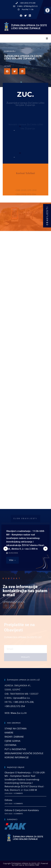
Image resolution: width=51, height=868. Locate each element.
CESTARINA (11, 745)
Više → (13, 560)
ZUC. (26, 94)
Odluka (8, 800)
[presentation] (6, 549)
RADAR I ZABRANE (14, 737)
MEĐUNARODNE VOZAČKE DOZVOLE (24, 753)
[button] (47, 10)
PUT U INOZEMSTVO (15, 749)
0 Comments (18, 793)
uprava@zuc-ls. (22, 698)
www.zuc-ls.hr (19, 713)
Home (7, 66)
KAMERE (9, 733)
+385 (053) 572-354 (15, 706)
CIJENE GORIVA (13, 741)
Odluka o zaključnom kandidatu (22, 810)
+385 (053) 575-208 (23, 702)
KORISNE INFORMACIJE (17, 757)
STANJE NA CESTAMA (16, 729)
